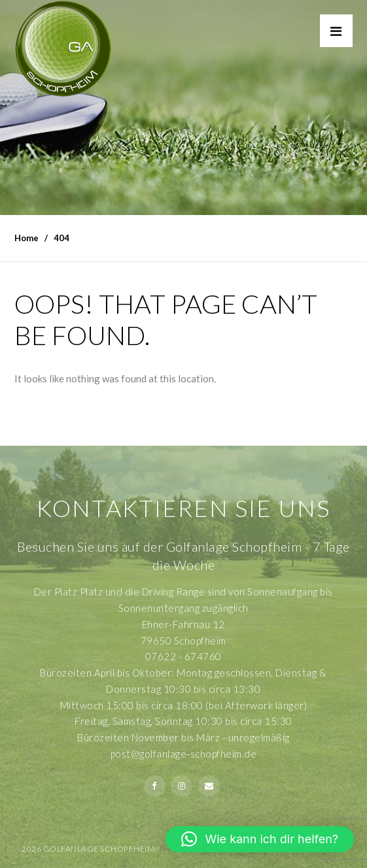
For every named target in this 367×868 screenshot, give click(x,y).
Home (26, 238)
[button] (260, 839)
